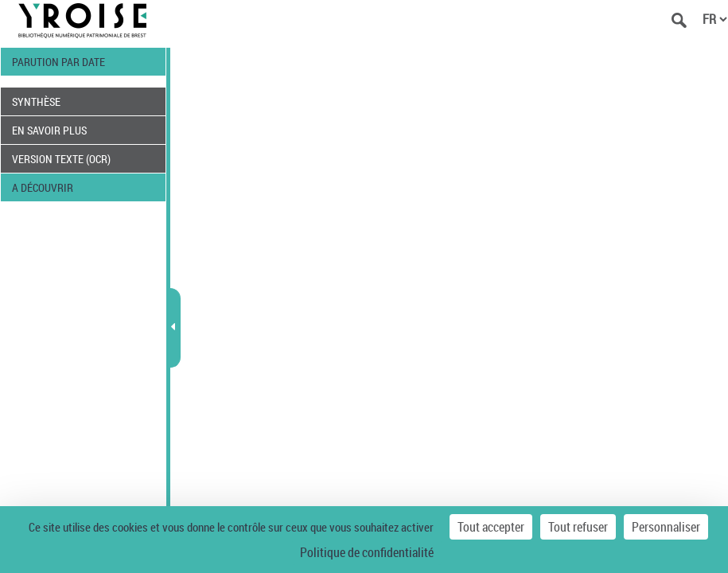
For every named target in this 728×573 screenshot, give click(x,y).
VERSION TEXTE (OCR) (61, 159)
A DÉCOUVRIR (43, 187)
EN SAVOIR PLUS (49, 130)
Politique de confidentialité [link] (367, 552)
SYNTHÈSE (36, 101)
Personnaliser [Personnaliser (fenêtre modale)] (666, 527)
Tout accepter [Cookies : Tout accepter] (491, 527)
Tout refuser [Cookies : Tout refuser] (578, 527)
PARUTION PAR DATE (58, 62)
